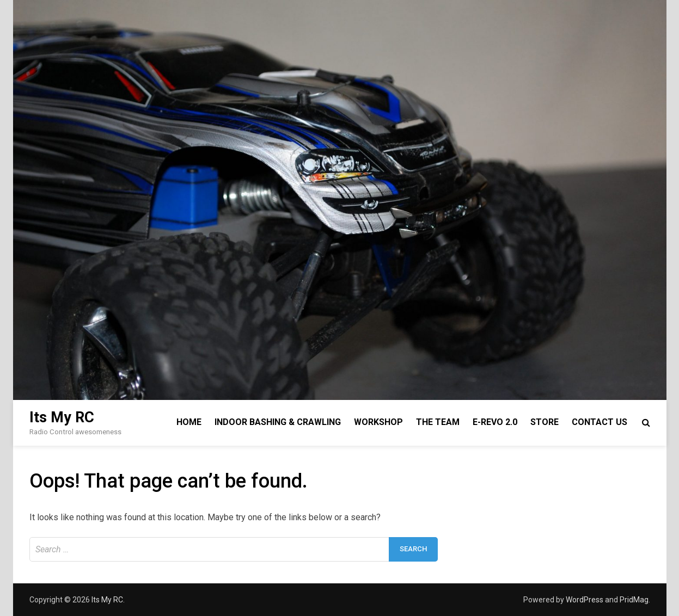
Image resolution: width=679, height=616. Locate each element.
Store (545, 422)
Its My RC (62, 417)
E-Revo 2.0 (495, 422)
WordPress (585, 600)
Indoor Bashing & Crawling (278, 422)
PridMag (634, 600)
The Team (438, 422)
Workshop (378, 422)
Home (189, 422)
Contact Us (600, 422)
